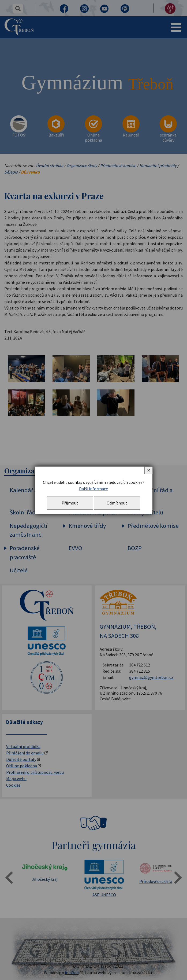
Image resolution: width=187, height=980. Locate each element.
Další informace (93, 489)
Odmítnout (117, 503)
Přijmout (70, 503)
